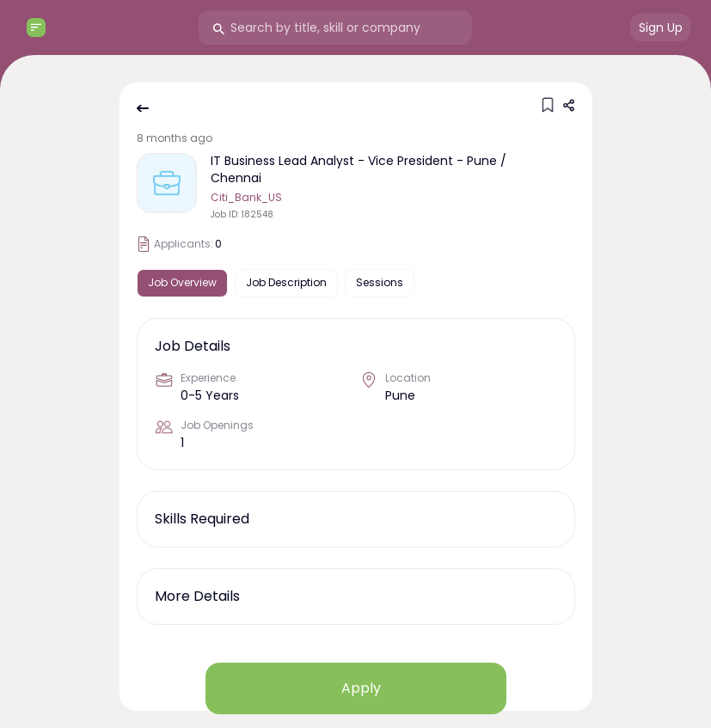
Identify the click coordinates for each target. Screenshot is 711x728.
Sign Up (661, 28)
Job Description (286, 282)
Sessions (380, 282)
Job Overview (182, 282)
